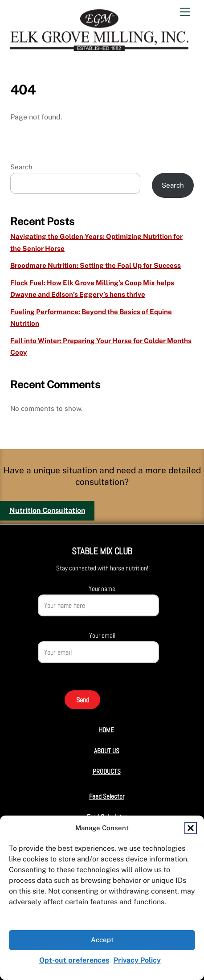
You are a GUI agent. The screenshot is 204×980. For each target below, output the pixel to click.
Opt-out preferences (74, 960)
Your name (102, 588)
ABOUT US (107, 751)
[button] (191, 828)
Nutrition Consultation (47, 511)
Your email (102, 635)
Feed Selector (107, 796)
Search (21, 167)
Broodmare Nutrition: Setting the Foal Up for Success (96, 265)
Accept (102, 940)
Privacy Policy (137, 960)
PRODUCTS (107, 771)
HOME (106, 730)
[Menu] (185, 12)
